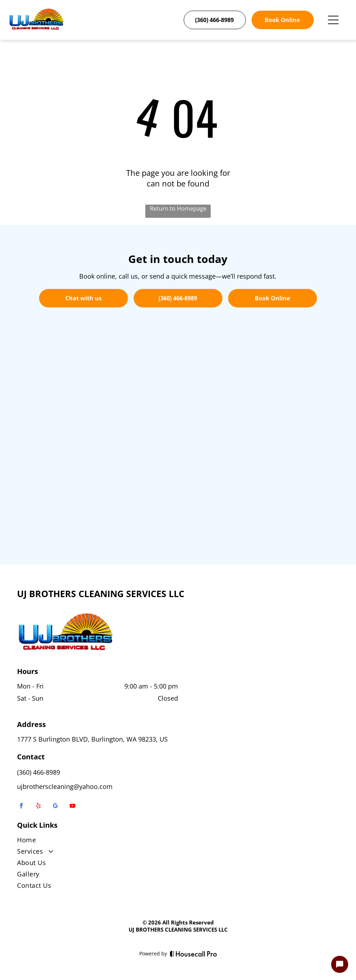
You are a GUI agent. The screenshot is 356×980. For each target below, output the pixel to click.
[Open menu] (333, 20)
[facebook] (21, 807)
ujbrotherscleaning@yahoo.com (65, 786)
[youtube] (72, 807)
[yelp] (38, 807)
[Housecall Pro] (193, 954)
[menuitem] (178, 841)
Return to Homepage (178, 209)
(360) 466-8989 (39, 772)
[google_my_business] (55, 807)
